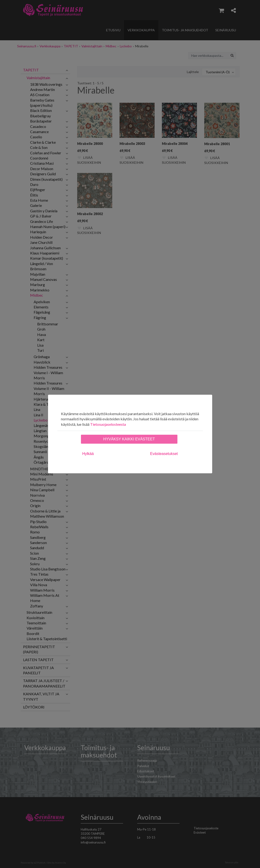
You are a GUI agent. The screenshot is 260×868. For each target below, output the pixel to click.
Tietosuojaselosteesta (108, 424)
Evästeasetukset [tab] (164, 454)
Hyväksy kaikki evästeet (129, 439)
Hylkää (88, 454)
